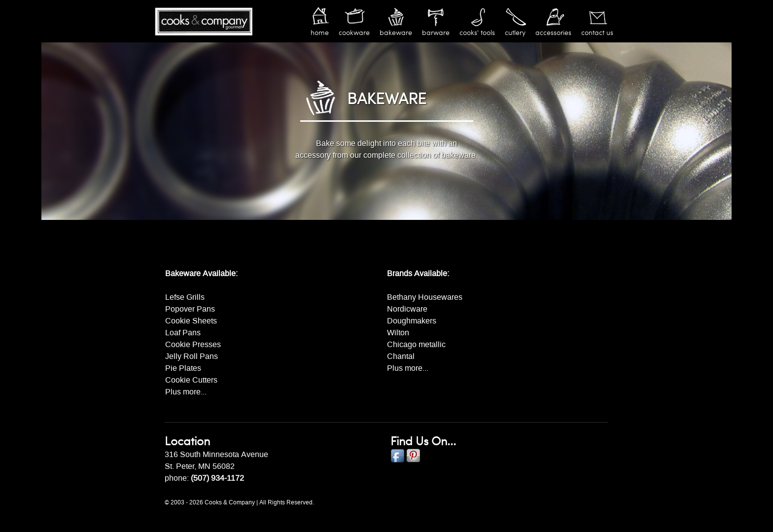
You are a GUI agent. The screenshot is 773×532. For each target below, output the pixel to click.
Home (320, 33)
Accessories (553, 33)
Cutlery (515, 33)
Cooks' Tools (477, 33)
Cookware (354, 33)
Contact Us (597, 33)
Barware (436, 33)
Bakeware (396, 33)
